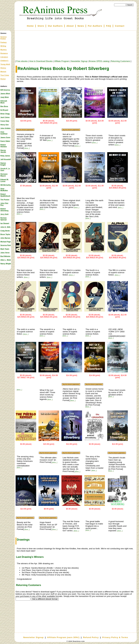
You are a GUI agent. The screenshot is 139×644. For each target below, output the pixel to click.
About (70, 26)
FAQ (109, 26)
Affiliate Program (62, 61)
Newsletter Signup (79, 61)
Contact (120, 26)
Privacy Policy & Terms (115, 637)
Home (30, 26)
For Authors (95, 26)
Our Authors (55, 26)
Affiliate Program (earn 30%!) (63, 637)
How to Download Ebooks (41, 61)
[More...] (27, 148)
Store (41, 26)
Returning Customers (121, 61)
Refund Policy (91, 637)
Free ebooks (22, 61)
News (81, 26)
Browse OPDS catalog (99, 61)
